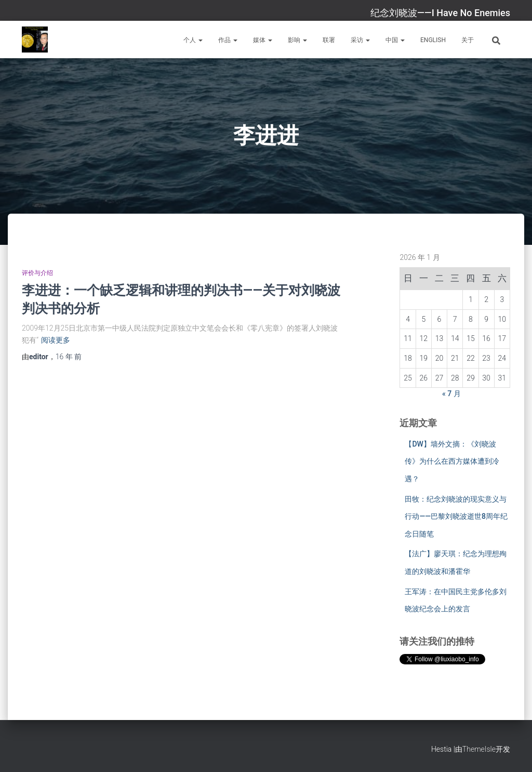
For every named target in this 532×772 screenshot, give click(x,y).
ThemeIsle (479, 749)
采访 (360, 40)
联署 (329, 40)
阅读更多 (56, 340)
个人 (193, 40)
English (433, 40)
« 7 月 (451, 394)
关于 (468, 40)
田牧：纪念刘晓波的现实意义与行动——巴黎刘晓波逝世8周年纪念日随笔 (456, 516)
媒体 (263, 40)
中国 (395, 40)
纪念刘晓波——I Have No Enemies (440, 13)
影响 (297, 40)
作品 (228, 40)
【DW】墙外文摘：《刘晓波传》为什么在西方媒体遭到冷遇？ (452, 461)
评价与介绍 (37, 273)
